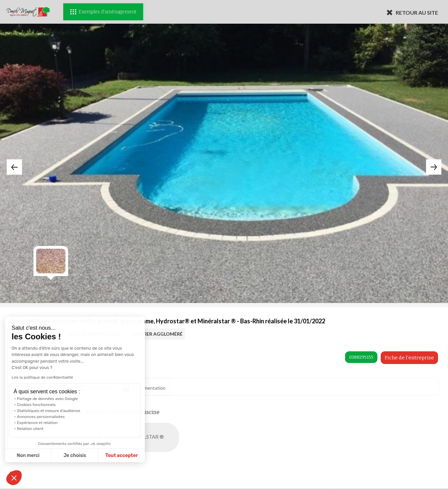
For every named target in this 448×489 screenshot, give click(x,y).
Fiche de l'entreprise (409, 358)
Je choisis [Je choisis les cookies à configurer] (39, 455)
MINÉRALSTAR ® (151, 437)
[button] (14, 478)
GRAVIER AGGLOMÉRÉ (157, 334)
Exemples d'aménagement (103, 12)
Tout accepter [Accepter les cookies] (86, 455)
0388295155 (361, 357)
